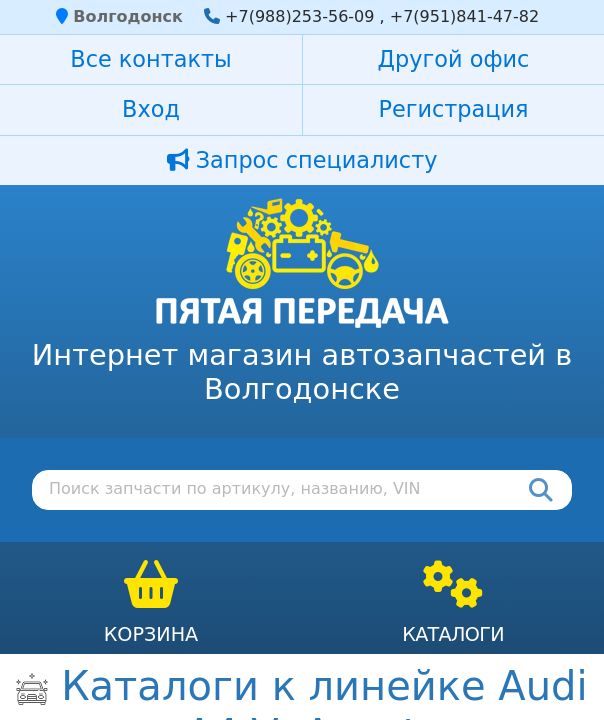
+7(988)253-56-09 (299, 16)
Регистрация (453, 109)
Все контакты (150, 59)
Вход (151, 109)
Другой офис (454, 59)
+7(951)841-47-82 (464, 16)
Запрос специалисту (302, 160)
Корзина (151, 634)
